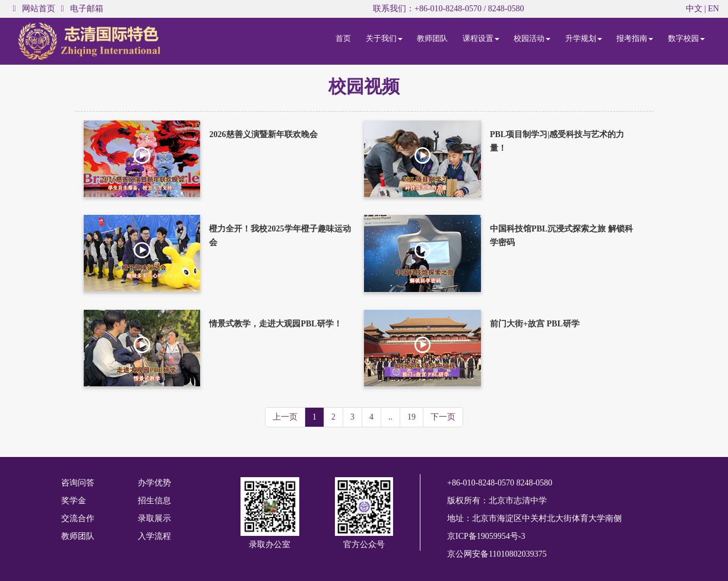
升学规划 (584, 38)
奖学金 (74, 501)
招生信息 (154, 501)
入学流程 (154, 536)
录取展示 (154, 518)
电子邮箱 (87, 9)
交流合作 (78, 518)
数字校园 (686, 38)
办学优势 (154, 483)
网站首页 (39, 9)
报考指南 (635, 38)
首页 (343, 38)
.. (390, 417)
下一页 (443, 417)
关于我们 (384, 38)
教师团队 (432, 38)
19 (412, 417)
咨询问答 (78, 483)
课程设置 (481, 38)
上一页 (285, 417)
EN (713, 9)
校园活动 (532, 38)
